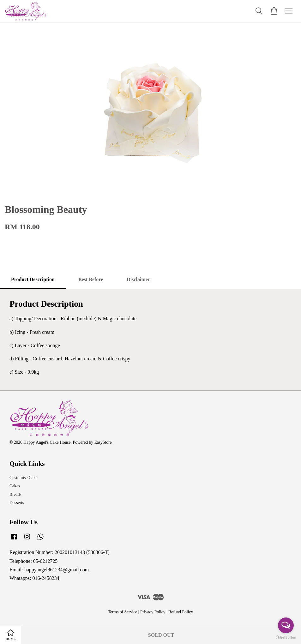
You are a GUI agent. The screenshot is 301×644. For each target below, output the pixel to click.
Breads (15, 494)
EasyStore (103, 442)
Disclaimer (138, 279)
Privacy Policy (153, 612)
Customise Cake (24, 478)
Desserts (17, 503)
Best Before (91, 279)
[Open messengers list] (286, 625)
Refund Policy (181, 612)
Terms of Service (123, 612)
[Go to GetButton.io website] (286, 638)
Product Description (33, 279)
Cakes (15, 486)
